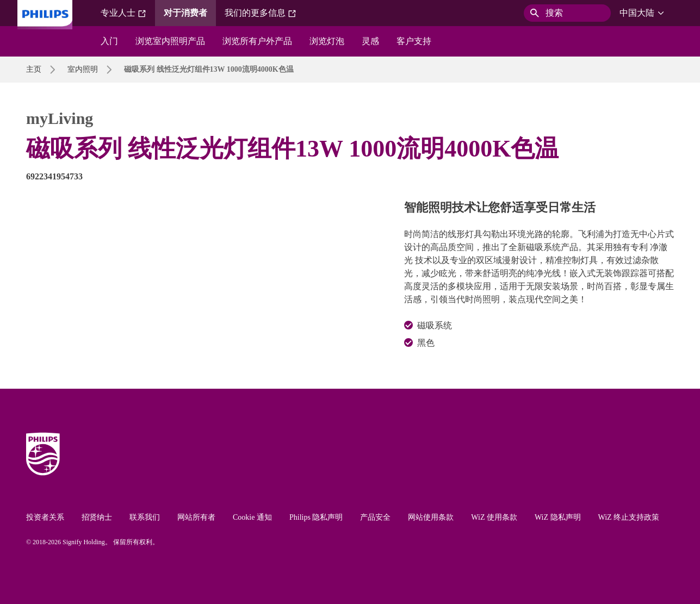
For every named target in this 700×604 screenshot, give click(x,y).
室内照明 (83, 69)
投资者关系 (45, 517)
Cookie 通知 (252, 517)
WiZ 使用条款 (494, 517)
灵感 (370, 41)
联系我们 (145, 517)
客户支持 (414, 41)
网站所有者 (196, 517)
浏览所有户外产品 (257, 41)
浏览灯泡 (327, 41)
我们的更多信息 (261, 13)
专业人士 (123, 13)
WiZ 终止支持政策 (629, 517)
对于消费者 (185, 13)
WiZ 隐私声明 (558, 517)
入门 (109, 41)
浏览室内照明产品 (170, 41)
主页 (34, 69)
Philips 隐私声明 (316, 517)
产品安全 (375, 517)
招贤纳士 (97, 517)
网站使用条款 (431, 517)
